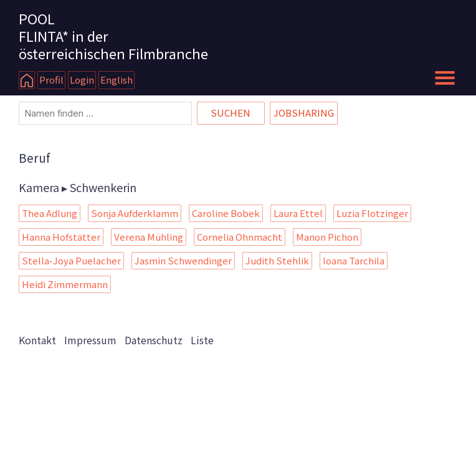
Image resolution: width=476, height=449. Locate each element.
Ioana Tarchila (354, 260)
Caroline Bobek (226, 213)
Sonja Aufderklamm (135, 213)
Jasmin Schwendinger (183, 260)
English (117, 80)
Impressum (90, 340)
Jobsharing (304, 113)
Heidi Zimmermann (65, 284)
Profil (51, 80)
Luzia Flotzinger (372, 213)
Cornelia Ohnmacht (240, 237)
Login (82, 80)
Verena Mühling (149, 237)
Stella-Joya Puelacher (71, 260)
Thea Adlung (50, 213)
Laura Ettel (298, 213)
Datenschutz (154, 340)
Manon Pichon (327, 237)
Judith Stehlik (277, 260)
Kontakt (37, 340)
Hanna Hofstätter (61, 237)
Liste (202, 340)
